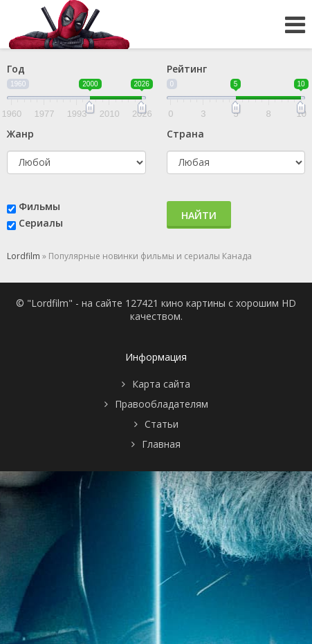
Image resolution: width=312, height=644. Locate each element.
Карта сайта (161, 384)
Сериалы (41, 223)
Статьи (162, 424)
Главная (161, 444)
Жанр (20, 134)
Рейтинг (187, 69)
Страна (185, 134)
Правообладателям (162, 404)
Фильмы (39, 206)
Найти (199, 215)
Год (16, 69)
